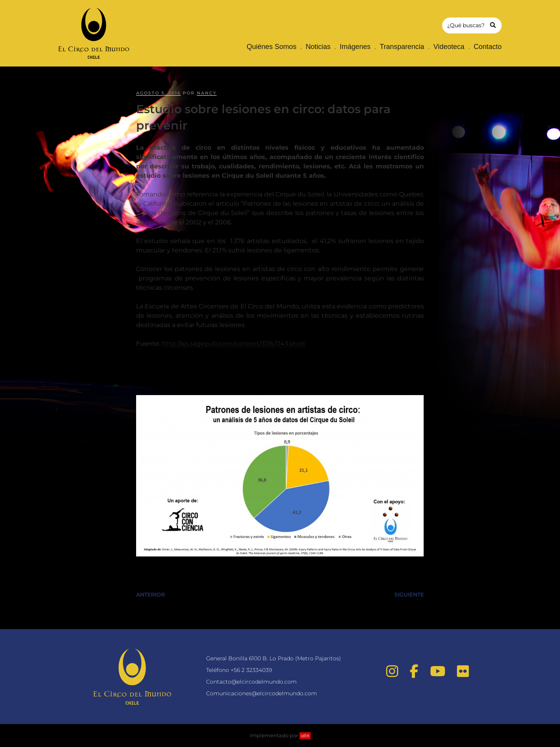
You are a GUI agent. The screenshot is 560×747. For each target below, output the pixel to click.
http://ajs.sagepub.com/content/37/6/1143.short (234, 344)
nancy (207, 93)
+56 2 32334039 (251, 670)
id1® (305, 736)
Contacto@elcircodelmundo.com (251, 682)
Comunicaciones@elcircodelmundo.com (262, 693)
